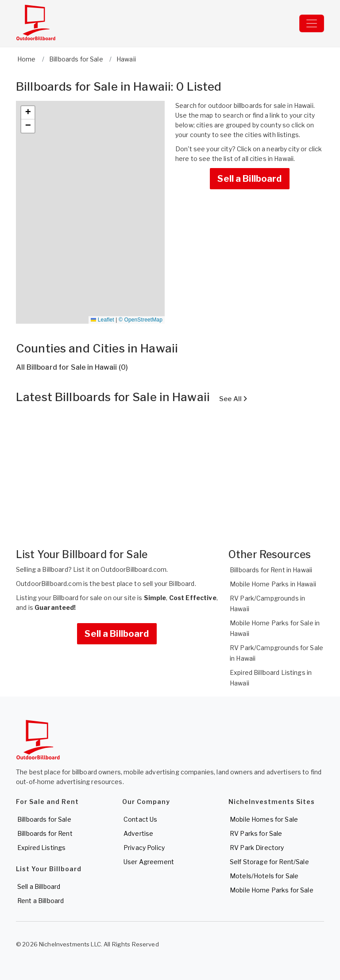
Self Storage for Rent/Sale (269, 862)
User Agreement (149, 862)
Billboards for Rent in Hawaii (271, 570)
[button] (28, 113)
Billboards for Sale (44, 819)
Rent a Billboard (41, 901)
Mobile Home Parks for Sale (272, 890)
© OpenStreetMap (141, 320)
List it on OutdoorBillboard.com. (120, 569)
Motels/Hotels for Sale (264, 876)
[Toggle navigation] (312, 23)
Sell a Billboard (249, 179)
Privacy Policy (144, 848)
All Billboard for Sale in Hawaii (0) (72, 367)
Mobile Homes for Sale (264, 819)
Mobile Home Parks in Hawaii (273, 584)
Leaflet (102, 320)
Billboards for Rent (45, 833)
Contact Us (140, 819)
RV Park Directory (257, 848)
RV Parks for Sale (256, 833)
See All (233, 399)
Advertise (138, 833)
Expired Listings (41, 848)
